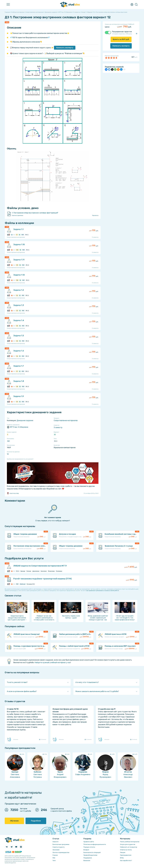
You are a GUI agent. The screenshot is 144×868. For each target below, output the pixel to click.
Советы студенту (59, 847)
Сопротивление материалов (66, 420)
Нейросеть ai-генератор (129, 847)
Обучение (14, 821)
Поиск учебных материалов (130, 842)
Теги (54, 861)
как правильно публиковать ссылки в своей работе (103, 591)
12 (55, 435)
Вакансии (87, 861)
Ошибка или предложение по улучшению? (20, 459)
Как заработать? (126, 861)
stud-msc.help (13, 493)
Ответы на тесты (126, 850)
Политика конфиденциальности (95, 844)
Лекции (123, 852)
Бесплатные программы (61, 844)
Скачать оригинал (18, 215)
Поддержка (88, 858)
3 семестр (58, 427)
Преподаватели (126, 855)
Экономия (56, 850)
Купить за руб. (121, 39)
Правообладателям (90, 855)
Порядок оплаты (89, 847)
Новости (55, 842)
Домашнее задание (25, 420)
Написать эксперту (65, 48)
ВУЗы (122, 858)
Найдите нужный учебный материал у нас (53, 663)
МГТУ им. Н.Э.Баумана (18, 427)
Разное (55, 855)
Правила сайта (89, 842)
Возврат (86, 850)
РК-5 (56, 441)
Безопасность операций (92, 852)
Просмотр (95, 215)
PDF (9, 441)
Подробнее (36, 821)
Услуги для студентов (128, 844)
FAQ (54, 858)
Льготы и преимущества (61, 852)
